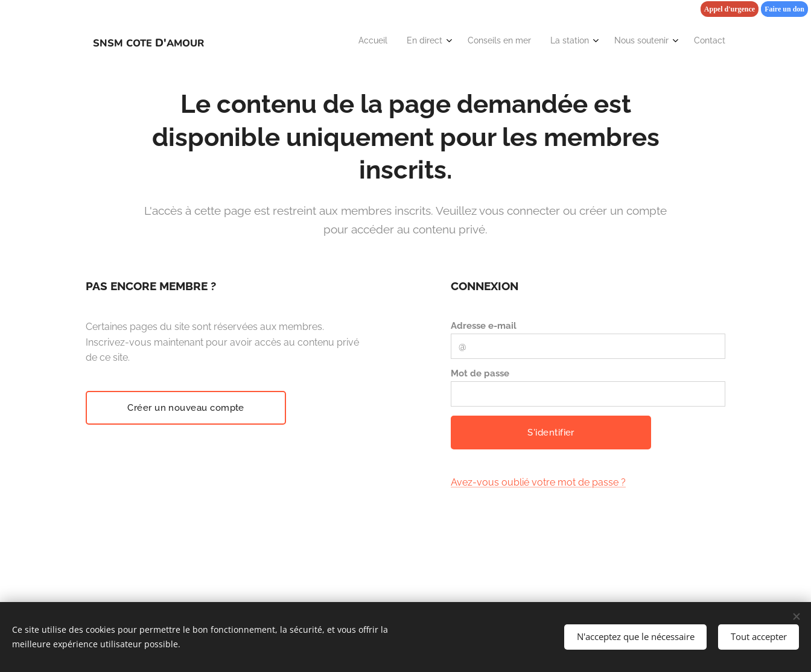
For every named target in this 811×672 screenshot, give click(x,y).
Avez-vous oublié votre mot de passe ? (538, 482)
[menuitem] (614, 42)
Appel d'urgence (730, 9)
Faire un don (784, 9)
